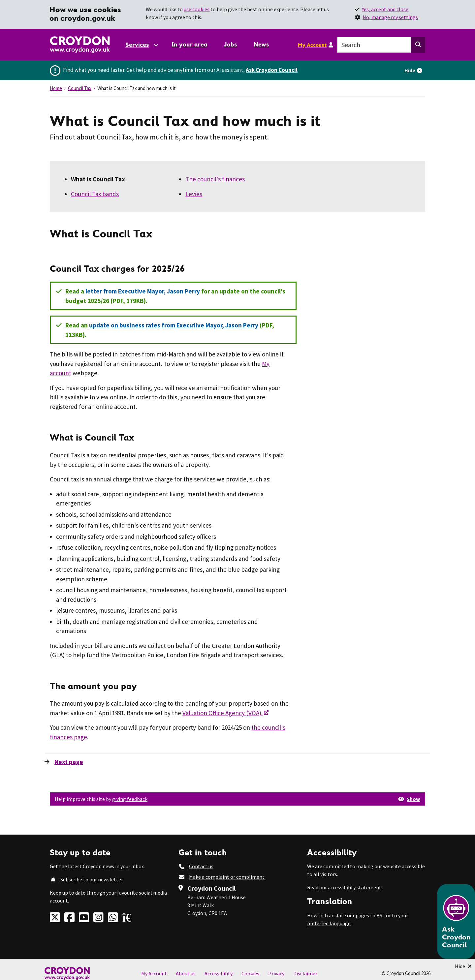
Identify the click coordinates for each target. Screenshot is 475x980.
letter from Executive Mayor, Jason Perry (143, 291)
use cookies (197, 9)
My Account (312, 45)
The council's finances (215, 179)
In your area (190, 44)
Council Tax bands (95, 194)
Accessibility (219, 973)
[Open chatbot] (456, 921)
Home (56, 88)
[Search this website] (418, 45)
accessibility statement (355, 887)
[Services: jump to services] (142, 45)
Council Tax (80, 88)
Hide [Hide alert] (410, 70)
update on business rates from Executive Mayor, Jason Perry (174, 325)
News (261, 44)
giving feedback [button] (130, 799)
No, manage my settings (390, 17)
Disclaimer (305, 973)
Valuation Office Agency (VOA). (222, 713)
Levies (194, 194)
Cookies (250, 973)
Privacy (276, 973)
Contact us (201, 866)
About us (186, 973)
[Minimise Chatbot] (463, 966)
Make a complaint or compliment (227, 877)
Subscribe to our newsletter (92, 879)
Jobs (231, 44)
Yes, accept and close (385, 9)
